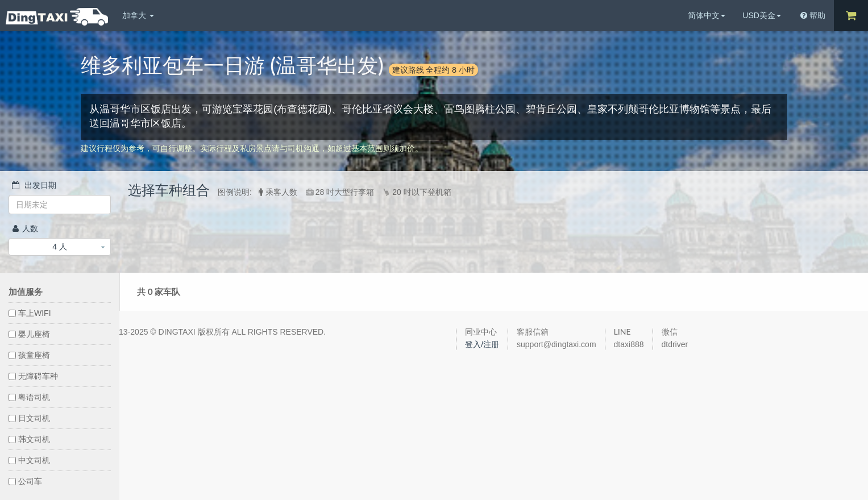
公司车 (25, 481)
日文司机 (29, 418)
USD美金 (762, 15)
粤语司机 (29, 397)
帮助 (813, 15)
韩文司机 (29, 439)
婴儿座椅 (29, 334)
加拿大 (138, 15)
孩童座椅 (29, 355)
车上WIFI (30, 313)
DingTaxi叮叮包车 (57, 17)
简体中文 (707, 15)
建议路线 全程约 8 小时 (433, 70)
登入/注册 (482, 344)
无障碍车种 (33, 376)
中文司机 (29, 460)
